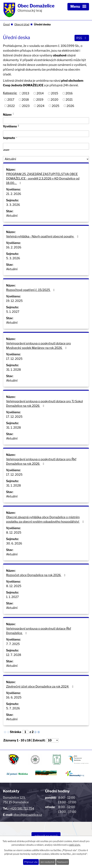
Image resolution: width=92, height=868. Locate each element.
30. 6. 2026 (14, 543)
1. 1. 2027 (12, 597)
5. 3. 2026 (13, 258)
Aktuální (12, 216)
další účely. (75, 845)
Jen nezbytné (47, 862)
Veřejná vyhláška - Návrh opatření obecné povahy (43, 236)
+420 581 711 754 (22, 808)
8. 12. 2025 (14, 533)
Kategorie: (10, 93)
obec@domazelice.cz (28, 815)
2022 (11, 106)
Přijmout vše (31, 862)
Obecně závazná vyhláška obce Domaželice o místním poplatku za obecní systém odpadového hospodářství (46, 519)
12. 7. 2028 (14, 655)
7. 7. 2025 (13, 644)
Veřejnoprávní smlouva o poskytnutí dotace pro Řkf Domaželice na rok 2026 (41, 461)
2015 (54, 93)
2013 (26, 93)
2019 (40, 100)
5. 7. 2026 (13, 708)
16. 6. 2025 (14, 697)
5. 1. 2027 (13, 312)
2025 (56, 106)
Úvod (6, 24)
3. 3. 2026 (13, 205)
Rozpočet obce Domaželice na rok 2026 (36, 575)
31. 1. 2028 (13, 370)
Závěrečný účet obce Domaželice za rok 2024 (40, 687)
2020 (54, 100)
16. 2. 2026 (14, 247)
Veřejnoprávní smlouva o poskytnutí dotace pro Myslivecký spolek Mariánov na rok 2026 (38, 346)
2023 (26, 106)
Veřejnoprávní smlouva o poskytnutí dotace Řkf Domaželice (39, 631)
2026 (70, 106)
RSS (82, 38)
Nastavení (63, 862)
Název (7, 115)
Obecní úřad (22, 24)
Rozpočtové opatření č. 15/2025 (31, 290)
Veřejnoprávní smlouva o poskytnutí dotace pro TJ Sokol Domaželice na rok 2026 (44, 404)
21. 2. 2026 (14, 194)
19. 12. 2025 (14, 301)
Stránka (16, 732)
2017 (11, 100)
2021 (69, 100)
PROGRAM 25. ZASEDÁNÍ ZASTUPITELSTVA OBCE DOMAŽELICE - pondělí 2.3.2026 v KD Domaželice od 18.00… (43, 179)
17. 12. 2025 (14, 359)
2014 (40, 93)
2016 (69, 93)
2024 (41, 106)
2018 (25, 100)
